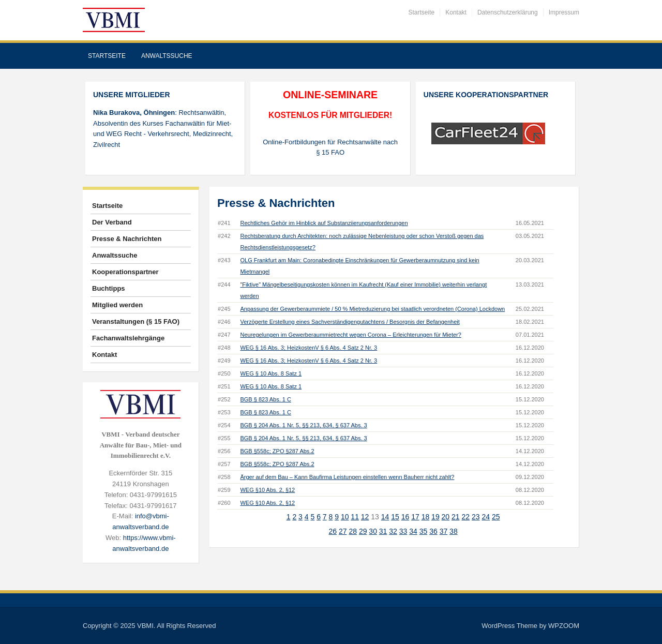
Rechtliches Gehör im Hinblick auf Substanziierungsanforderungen (324, 223)
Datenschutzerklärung (508, 12)
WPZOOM (564, 626)
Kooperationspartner (125, 272)
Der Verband (112, 222)
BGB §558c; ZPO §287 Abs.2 (277, 451)
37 (444, 531)
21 (456, 517)
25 (496, 517)
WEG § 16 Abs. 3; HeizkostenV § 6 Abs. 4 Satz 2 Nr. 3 (309, 348)
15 (395, 517)
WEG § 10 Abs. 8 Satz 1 (271, 373)
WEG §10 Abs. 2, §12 (267, 490)
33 (403, 531)
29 (363, 531)
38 (454, 531)
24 (486, 517)
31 (383, 531)
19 (435, 517)
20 (446, 517)
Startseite (422, 12)
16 (405, 517)
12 (365, 517)
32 (393, 531)
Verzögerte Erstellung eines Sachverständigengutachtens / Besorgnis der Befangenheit (350, 322)
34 (413, 531)
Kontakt (456, 12)
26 (333, 531)
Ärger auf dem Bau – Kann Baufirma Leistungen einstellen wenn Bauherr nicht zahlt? (347, 477)
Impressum (564, 12)
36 (433, 531)
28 (353, 531)
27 (343, 531)
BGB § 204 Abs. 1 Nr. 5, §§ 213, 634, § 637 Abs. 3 (303, 425)
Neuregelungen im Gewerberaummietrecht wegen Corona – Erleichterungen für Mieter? (350, 335)
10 (345, 517)
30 (373, 531)
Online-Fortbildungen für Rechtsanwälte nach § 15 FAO (330, 147)
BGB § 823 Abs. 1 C (265, 399)
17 (415, 517)
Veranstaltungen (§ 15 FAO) (136, 321)
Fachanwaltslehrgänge (128, 338)
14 (385, 517)
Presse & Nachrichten (127, 239)
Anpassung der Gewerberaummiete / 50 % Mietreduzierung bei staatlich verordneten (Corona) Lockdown (372, 309)
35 (424, 531)
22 (466, 517)
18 (426, 517)
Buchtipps (109, 288)
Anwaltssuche (167, 56)
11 (355, 517)
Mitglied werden (117, 305)
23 (476, 517)
